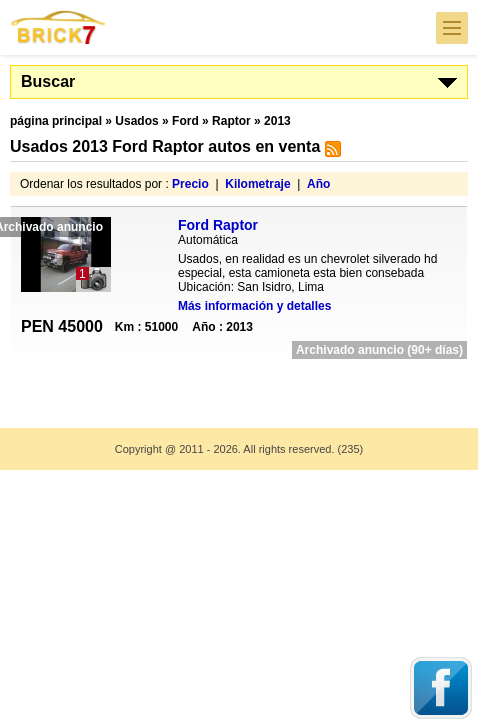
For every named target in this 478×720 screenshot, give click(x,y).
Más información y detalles (254, 306)
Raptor (231, 121)
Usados (136, 121)
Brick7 (59, 27)
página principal (56, 121)
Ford (185, 121)
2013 (277, 121)
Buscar (48, 81)
